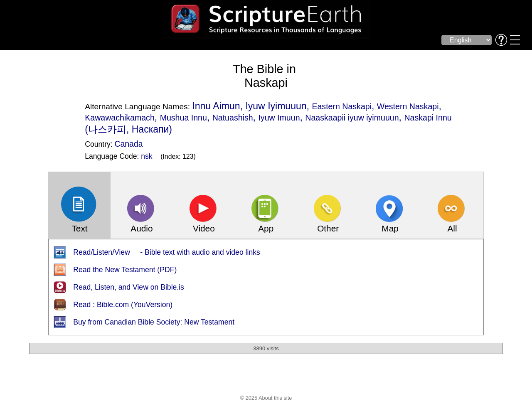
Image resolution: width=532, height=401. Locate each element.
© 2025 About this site (266, 398)
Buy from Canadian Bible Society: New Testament (154, 322)
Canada (129, 144)
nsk (147, 156)
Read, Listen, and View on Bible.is (129, 287)
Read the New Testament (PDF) (125, 270)
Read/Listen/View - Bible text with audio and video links (167, 252)
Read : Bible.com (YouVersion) (123, 305)
